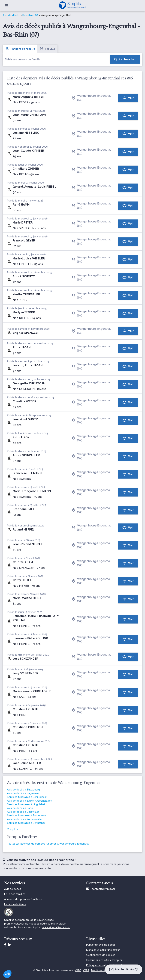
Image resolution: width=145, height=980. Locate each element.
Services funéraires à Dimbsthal (26, 823)
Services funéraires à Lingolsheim (27, 804)
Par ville (47, 49)
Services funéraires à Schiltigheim (27, 797)
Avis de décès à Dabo (20, 808)
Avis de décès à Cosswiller (23, 812)
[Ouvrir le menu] (6, 6)
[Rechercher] (125, 59)
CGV (78, 970)
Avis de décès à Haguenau (23, 793)
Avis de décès (11, 15)
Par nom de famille (20, 49)
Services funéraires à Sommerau (26, 815)
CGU (86, 970)
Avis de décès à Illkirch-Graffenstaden (30, 801)
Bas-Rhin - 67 (30, 15)
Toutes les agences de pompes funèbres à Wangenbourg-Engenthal (48, 844)
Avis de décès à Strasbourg (23, 790)
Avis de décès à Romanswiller (25, 819)
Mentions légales (101, 970)
